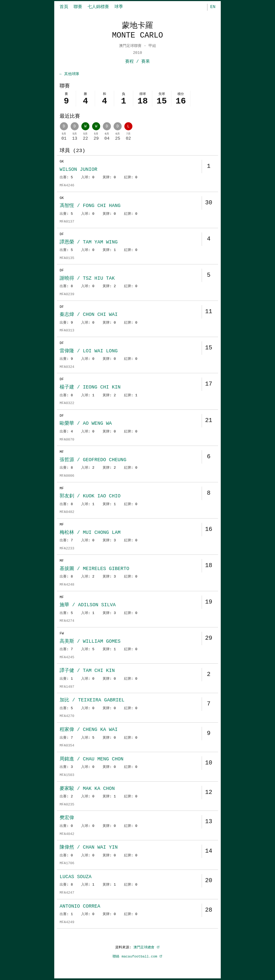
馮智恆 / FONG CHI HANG (90, 206)
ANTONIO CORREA (80, 907)
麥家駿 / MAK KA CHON (87, 789)
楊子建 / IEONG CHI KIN (90, 388)
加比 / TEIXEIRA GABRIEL (92, 701)
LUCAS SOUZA (76, 877)
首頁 (64, 7)
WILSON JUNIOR (78, 170)
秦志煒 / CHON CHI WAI (89, 315)
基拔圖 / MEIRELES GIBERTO (94, 569)
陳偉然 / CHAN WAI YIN (89, 848)
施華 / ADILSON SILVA (88, 605)
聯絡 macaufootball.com (137, 957)
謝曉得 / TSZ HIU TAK (87, 279)
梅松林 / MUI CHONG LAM (90, 533)
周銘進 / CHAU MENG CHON (92, 760)
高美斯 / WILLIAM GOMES (90, 642)
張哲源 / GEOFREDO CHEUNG (93, 460)
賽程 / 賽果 (138, 62)
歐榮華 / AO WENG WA (86, 424)
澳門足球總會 (147, 948)
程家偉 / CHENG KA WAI (89, 730)
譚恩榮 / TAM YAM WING (89, 243)
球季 (119, 7)
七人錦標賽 (98, 7)
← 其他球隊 (69, 74)
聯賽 (78, 7)
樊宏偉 (67, 818)
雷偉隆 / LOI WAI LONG (89, 352)
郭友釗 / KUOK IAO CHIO (90, 497)
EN (213, 7)
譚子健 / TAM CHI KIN (87, 671)
